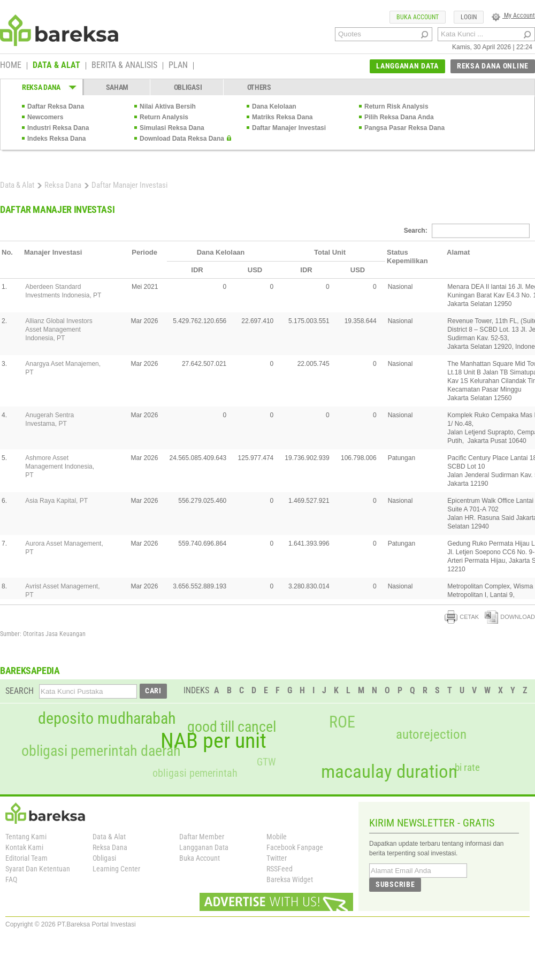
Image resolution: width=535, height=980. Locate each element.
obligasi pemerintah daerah (101, 751)
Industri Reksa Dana (58, 128)
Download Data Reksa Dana (182, 139)
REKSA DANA (41, 87)
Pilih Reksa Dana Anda (399, 117)
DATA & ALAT (56, 66)
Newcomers (45, 117)
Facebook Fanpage (295, 847)
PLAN (178, 66)
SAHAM (117, 87)
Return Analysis (164, 117)
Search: (467, 231)
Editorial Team (26, 858)
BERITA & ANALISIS (124, 66)
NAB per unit (213, 741)
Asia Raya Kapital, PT (56, 501)
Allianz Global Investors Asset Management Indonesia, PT (59, 330)
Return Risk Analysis (396, 106)
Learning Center (116, 869)
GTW (266, 762)
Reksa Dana (63, 185)
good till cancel (232, 727)
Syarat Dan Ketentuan (38, 869)
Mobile (277, 837)
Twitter (277, 858)
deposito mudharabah (107, 718)
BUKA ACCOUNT (418, 17)
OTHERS (259, 87)
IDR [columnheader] (197, 270)
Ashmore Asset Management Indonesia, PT (60, 466)
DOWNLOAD (510, 617)
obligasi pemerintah (195, 773)
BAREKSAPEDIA (30, 671)
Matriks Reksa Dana (282, 117)
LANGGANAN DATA (407, 66)
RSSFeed (280, 869)
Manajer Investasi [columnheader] (53, 252)
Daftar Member (202, 837)
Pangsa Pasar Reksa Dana (404, 128)
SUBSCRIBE (395, 884)
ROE (342, 722)
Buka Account (200, 858)
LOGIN (469, 17)
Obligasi (104, 858)
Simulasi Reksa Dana (172, 128)
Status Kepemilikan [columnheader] (407, 257)
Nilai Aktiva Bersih (168, 106)
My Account (513, 16)
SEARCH (20, 691)
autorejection (431, 734)
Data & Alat (17, 185)
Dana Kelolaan (274, 106)
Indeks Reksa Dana (56, 139)
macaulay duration (389, 772)
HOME (11, 66)
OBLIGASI (188, 87)
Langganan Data (204, 847)
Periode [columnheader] (144, 252)
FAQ (11, 879)
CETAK (462, 617)
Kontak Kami (24, 847)
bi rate (467, 767)
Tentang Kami (26, 837)
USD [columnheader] (255, 270)
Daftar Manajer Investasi (289, 128)
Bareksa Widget (290, 879)
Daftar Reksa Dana (56, 106)
